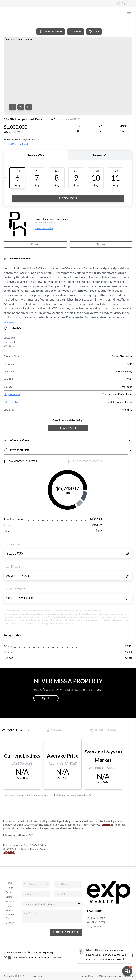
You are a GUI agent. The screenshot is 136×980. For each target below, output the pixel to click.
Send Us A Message (66, 932)
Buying (9, 892)
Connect (10, 923)
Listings (10, 888)
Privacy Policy (87, 976)
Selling (9, 897)
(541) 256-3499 (94, 927)
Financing (11, 901)
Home (9, 883)
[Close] (129, 950)
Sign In (124, 3)
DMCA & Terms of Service (109, 976)
